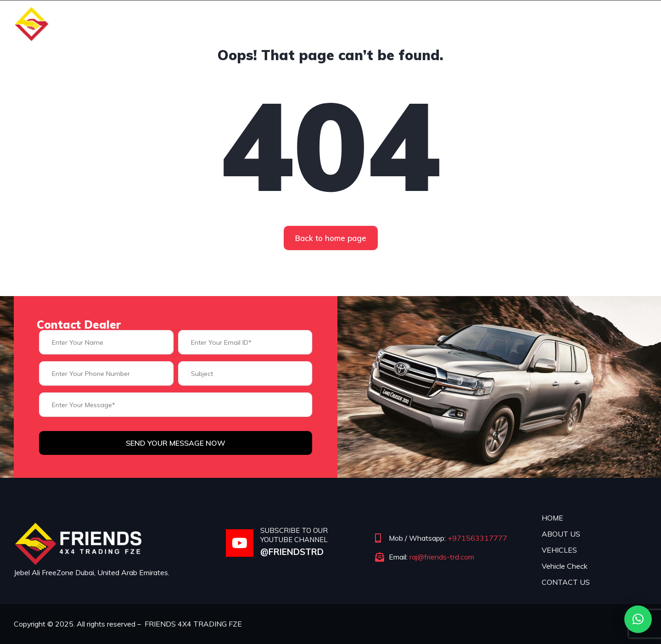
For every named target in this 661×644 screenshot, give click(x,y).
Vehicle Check (536, 23)
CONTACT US (566, 582)
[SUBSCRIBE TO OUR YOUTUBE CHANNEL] (240, 543)
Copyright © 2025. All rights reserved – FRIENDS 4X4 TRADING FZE (129, 624)
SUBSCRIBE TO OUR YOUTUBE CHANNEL (294, 535)
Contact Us (611, 23)
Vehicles (469, 23)
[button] (638, 619)
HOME (553, 518)
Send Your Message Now (176, 443)
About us (410, 23)
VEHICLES (559, 550)
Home (357, 23)
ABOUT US (561, 534)
